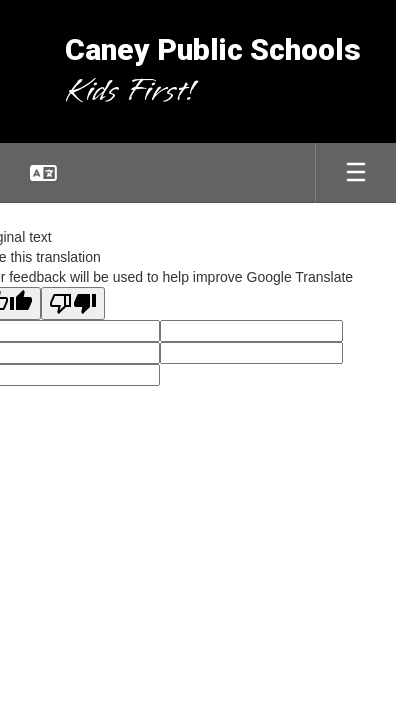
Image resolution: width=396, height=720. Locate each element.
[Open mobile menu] (356, 173)
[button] (43, 173)
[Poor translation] (73, 303)
